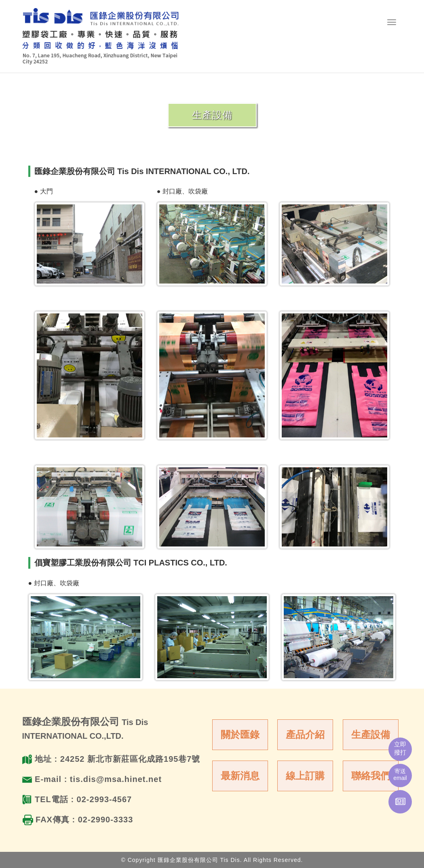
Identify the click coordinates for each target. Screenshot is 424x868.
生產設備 (371, 735)
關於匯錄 (240, 735)
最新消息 (240, 776)
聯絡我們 (371, 776)
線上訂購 (305, 776)
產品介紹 (305, 735)
